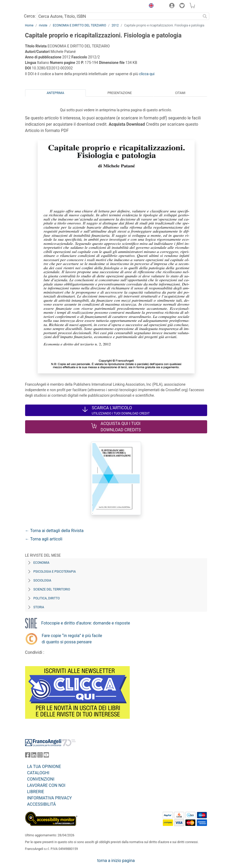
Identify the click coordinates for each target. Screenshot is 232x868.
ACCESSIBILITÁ (42, 804)
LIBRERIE (36, 792)
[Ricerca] (205, 16)
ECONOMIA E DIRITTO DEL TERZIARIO (80, 25)
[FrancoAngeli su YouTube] (46, 756)
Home (29, 25)
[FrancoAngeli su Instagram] (40, 756)
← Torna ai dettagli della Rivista (54, 531)
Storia (39, 607)
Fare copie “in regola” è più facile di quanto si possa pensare (72, 639)
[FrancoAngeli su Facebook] (28, 756)
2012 (115, 25)
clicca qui (147, 74)
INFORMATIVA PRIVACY (50, 798)
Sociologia (42, 580)
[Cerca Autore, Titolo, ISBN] (119, 16)
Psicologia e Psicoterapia (55, 572)
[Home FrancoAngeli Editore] (43, 6)
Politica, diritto (47, 598)
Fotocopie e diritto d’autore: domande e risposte (86, 623)
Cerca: (30, 16)
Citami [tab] (180, 93)
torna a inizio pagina (116, 861)
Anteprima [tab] (55, 93)
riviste (43, 25)
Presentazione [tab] (120, 93)
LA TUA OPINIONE (44, 767)
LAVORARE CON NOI (46, 785)
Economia (41, 563)
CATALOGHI (38, 773)
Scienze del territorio (52, 589)
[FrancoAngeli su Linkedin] (34, 756)
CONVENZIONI (41, 779)
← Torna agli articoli (44, 539)
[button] (150, 6)
